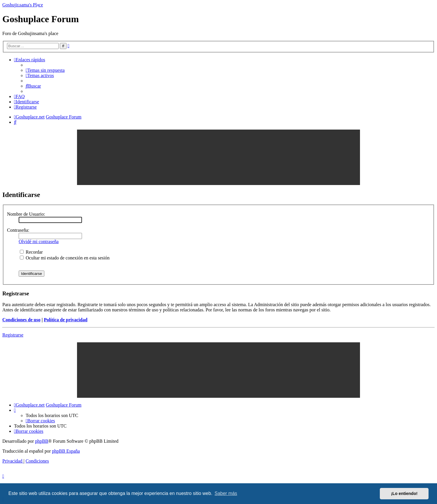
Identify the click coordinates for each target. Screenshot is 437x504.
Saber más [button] (226, 493)
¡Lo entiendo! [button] (404, 493)
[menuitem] (45, 70)
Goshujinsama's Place (23, 5)
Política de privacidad (65, 320)
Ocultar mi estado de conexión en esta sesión (65, 258)
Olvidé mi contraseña (39, 241)
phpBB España (66, 451)
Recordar (31, 252)
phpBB (42, 441)
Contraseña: (18, 230)
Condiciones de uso (21, 320)
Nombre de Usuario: (26, 214)
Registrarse (13, 335)
